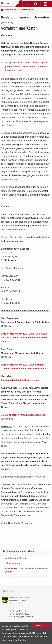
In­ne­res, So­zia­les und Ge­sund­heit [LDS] (18, 10)
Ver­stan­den (41, 626)
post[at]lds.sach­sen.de (25, 617)
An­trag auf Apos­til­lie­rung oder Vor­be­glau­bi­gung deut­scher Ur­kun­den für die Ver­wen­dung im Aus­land (27, 66)
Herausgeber (8, 591)
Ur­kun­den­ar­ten (12, 563)
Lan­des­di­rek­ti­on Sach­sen (19, 598)
